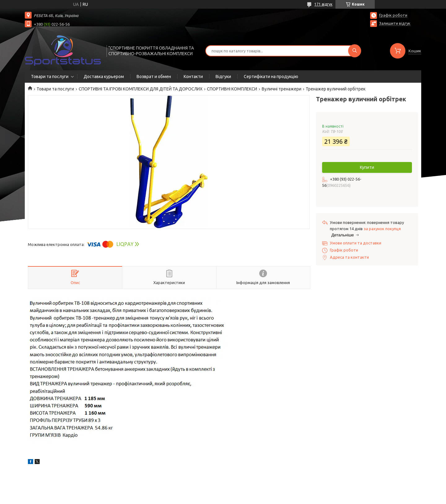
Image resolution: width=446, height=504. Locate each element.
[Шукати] (355, 51)
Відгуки (223, 77)
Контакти (193, 77)
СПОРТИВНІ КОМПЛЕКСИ (232, 89)
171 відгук (323, 4)
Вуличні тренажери (282, 89)
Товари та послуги (50, 77)
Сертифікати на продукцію (271, 77)
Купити (367, 167)
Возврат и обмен (154, 77)
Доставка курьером (104, 77)
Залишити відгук (395, 23)
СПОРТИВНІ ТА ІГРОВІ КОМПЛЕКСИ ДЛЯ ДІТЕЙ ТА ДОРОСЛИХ (141, 89)
